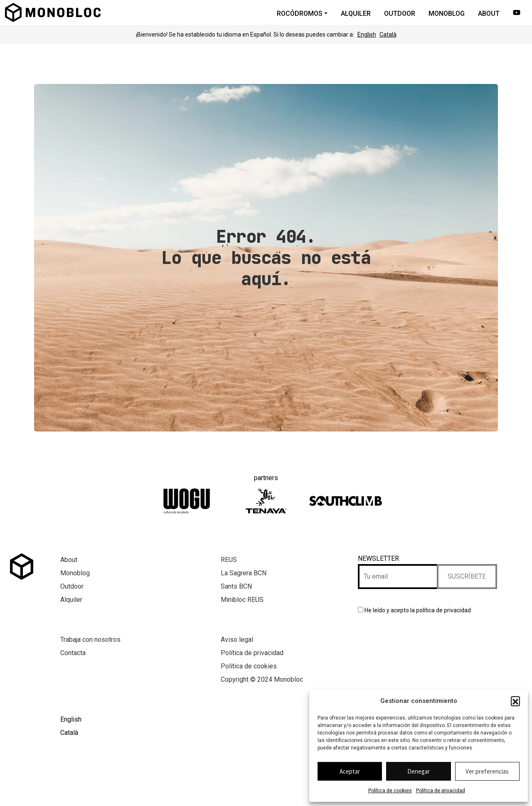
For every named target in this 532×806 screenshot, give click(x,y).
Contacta (73, 653)
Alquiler (71, 600)
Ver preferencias (487, 771)
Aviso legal (237, 640)
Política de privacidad (441, 791)
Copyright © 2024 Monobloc (262, 679)
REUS (229, 560)
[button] (515, 701)
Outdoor (72, 586)
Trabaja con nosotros (90, 640)
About (69, 560)
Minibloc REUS (242, 600)
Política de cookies (390, 791)
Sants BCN (236, 586)
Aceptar (350, 771)
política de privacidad (443, 610)
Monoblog (75, 573)
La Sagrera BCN (244, 573)
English (367, 35)
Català (388, 35)
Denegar (419, 771)
